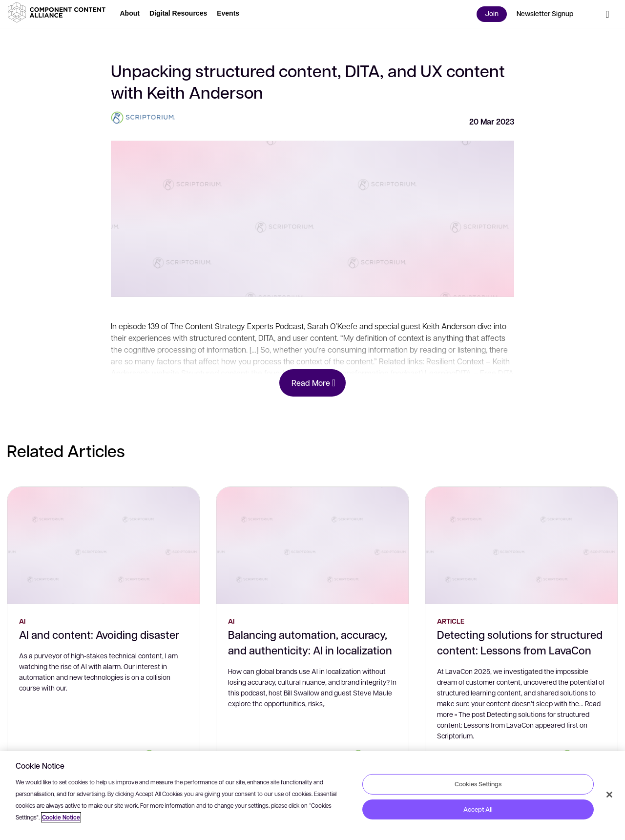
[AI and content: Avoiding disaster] (104, 546)
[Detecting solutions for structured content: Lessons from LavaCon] (521, 546)
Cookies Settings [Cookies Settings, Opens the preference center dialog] (478, 784)
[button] (59, 12)
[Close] (609, 795)
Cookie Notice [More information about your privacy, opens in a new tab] (61, 817)
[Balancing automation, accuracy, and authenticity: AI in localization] (312, 546)
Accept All (478, 809)
